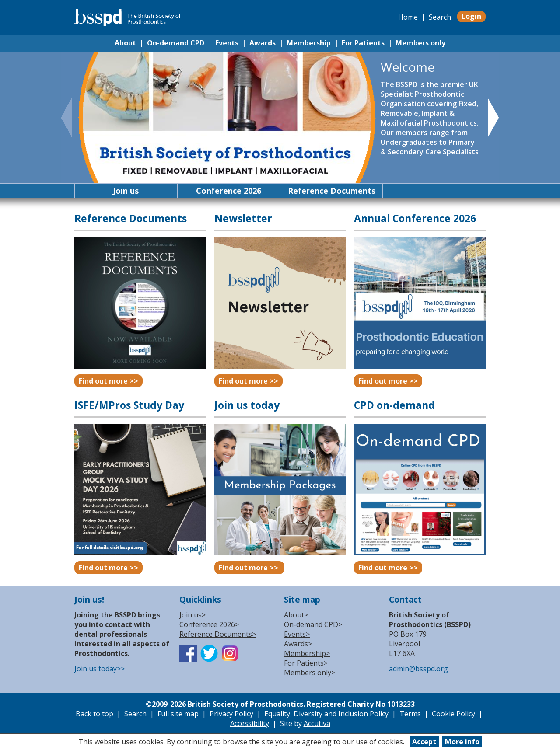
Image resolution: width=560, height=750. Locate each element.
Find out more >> (108, 381)
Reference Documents (332, 191)
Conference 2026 (229, 191)
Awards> (298, 644)
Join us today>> (100, 669)
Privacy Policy (231, 714)
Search (440, 17)
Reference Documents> (218, 634)
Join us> (192, 615)
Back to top (94, 714)
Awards (262, 43)
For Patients (363, 43)
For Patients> (306, 663)
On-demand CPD (176, 43)
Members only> (310, 673)
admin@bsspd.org (418, 669)
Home (408, 17)
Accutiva (317, 723)
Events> (297, 634)
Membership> (307, 653)
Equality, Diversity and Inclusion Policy (326, 714)
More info (462, 742)
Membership (309, 43)
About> (296, 615)
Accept (424, 742)
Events (227, 43)
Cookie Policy (453, 714)
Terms (410, 714)
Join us (126, 191)
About (125, 43)
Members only (420, 43)
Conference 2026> (209, 624)
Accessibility (250, 723)
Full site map (178, 714)
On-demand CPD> (313, 624)
